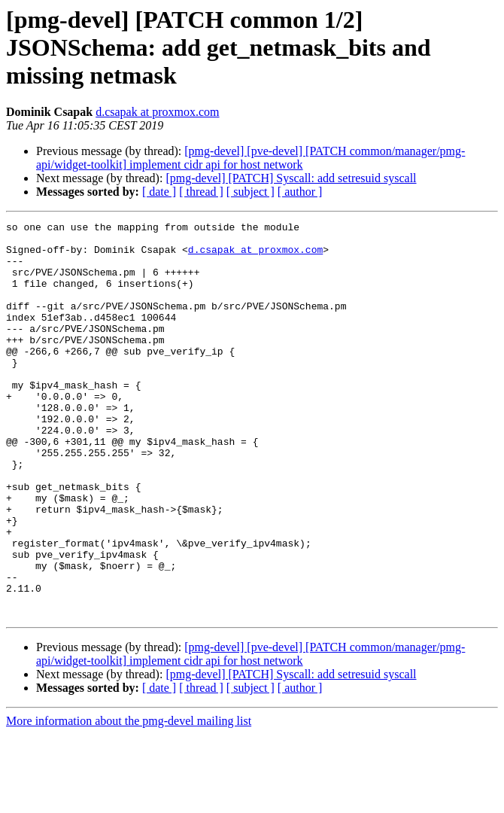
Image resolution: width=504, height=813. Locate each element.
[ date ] (159, 192)
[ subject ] (250, 192)
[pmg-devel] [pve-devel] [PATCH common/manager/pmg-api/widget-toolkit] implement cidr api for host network (250, 158)
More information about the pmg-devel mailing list (129, 800)
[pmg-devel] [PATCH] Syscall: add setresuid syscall (291, 178)
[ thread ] (201, 192)
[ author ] (300, 192)
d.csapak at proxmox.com (157, 112)
